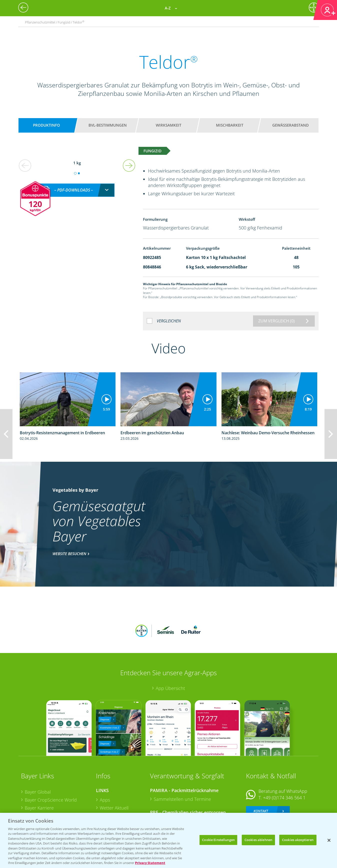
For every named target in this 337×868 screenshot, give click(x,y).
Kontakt (261, 778)
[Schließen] (329, 840)
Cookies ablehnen (258, 840)
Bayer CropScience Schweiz (53, 791)
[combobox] (77, 185)
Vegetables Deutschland (49, 807)
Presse (31, 799)
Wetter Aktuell (114, 775)
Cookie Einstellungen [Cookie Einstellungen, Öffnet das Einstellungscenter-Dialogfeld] (218, 840)
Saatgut (107, 806)
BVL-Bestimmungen (108, 125)
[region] (168, 840)
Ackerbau (109, 798)
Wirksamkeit (168, 125)
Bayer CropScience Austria (52, 783)
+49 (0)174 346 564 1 (284, 765)
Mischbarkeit (230, 125)
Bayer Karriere (39, 775)
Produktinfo (46, 125)
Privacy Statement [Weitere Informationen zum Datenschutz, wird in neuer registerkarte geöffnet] (150, 863)
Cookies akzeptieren (298, 840)
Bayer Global (38, 759)
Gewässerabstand (290, 125)
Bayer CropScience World (51, 767)
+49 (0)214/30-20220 (284, 800)
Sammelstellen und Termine (182, 766)
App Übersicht (170, 655)
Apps (105, 767)
